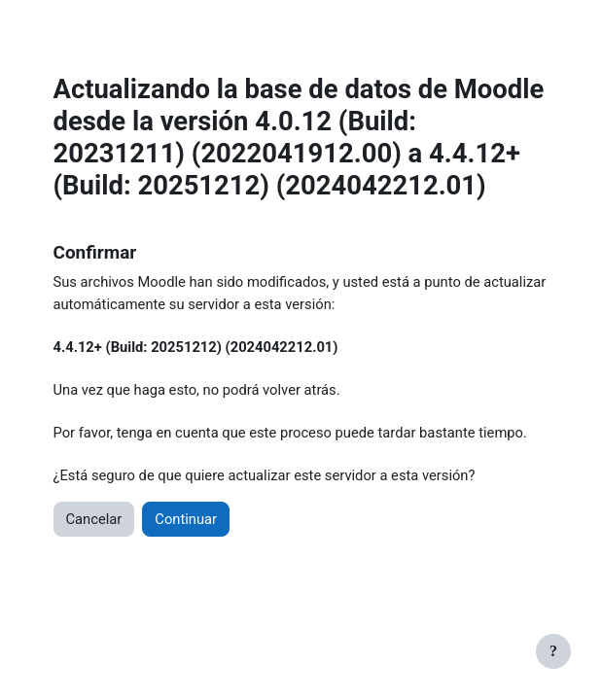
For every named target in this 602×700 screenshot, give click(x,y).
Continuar (186, 519)
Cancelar (94, 519)
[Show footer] (553, 651)
